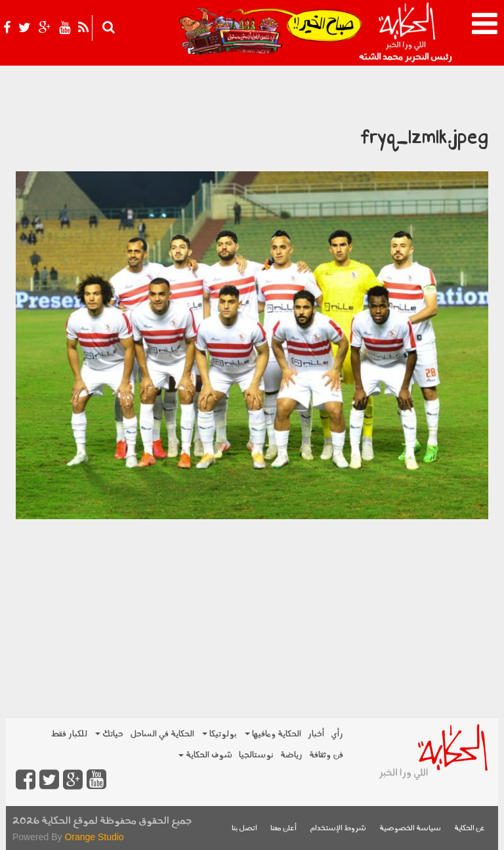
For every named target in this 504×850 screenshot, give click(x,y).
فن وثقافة (326, 755)
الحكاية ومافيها (273, 734)
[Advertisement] (252, 611)
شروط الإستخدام (338, 829)
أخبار (316, 734)
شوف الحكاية (205, 755)
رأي (337, 734)
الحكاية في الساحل (162, 734)
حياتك (109, 734)
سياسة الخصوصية (410, 829)
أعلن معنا (283, 829)
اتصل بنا (244, 829)
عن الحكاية (470, 829)
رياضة (291, 755)
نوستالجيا (256, 755)
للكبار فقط (69, 734)
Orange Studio (94, 837)
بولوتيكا (220, 734)
